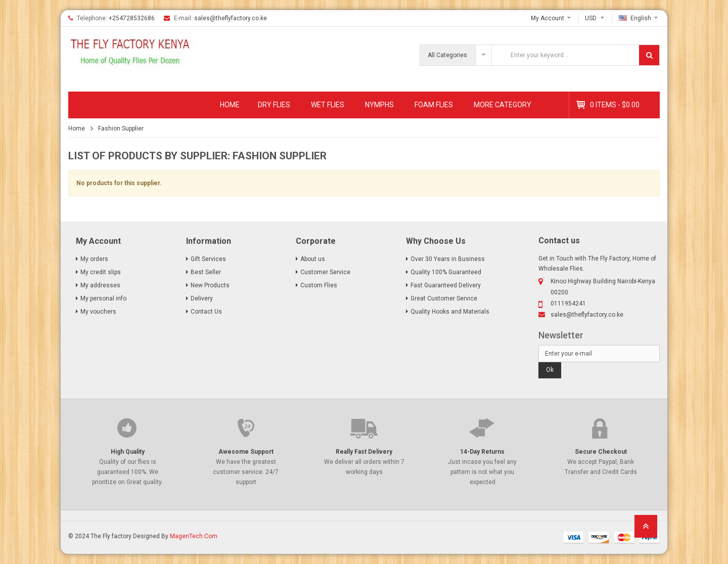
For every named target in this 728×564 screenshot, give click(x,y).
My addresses (100, 285)
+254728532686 (132, 18)
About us (313, 259)
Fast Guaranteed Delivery (446, 285)
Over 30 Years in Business (448, 259)
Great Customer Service (444, 298)
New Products (210, 285)
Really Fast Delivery (364, 452)
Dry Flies (274, 105)
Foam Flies (434, 105)
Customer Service (325, 272)
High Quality (128, 452)
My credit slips (101, 272)
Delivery (202, 298)
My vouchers (98, 312)
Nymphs (379, 105)
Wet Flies (328, 105)
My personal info (103, 298)
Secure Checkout (601, 452)
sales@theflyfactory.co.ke (231, 18)
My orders (94, 259)
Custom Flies (319, 285)
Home (230, 105)
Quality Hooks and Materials (450, 312)
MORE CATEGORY (503, 105)
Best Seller (206, 272)
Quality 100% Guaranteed (446, 272)
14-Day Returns (482, 452)
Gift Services (208, 259)
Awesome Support (246, 452)
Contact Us (206, 312)
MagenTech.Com (194, 536)
